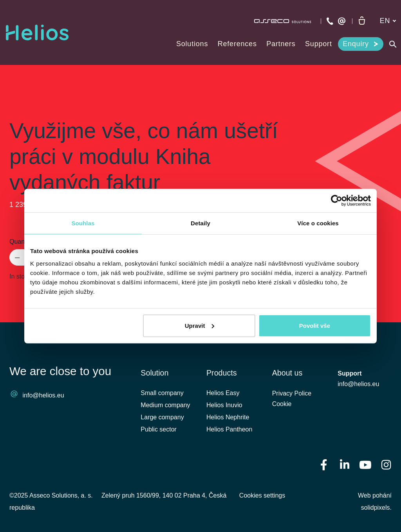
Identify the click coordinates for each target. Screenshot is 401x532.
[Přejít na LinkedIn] (345, 465)
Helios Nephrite (228, 417)
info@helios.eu (43, 395)
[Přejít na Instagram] (386, 465)
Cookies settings (262, 495)
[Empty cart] (362, 21)
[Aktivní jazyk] (388, 21)
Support (350, 374)
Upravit (200, 325)
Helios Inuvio (224, 405)
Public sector (159, 430)
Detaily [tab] (200, 223)
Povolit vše (315, 325)
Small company (162, 393)
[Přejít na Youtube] (365, 465)
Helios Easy (223, 393)
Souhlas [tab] (83, 223)
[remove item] (17, 257)
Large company (162, 417)
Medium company (165, 405)
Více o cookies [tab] (318, 223)
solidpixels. (376, 508)
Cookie (282, 405)
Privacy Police (292, 394)
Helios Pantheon (229, 430)
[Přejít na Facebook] (324, 465)
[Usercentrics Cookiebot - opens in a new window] (337, 201)
